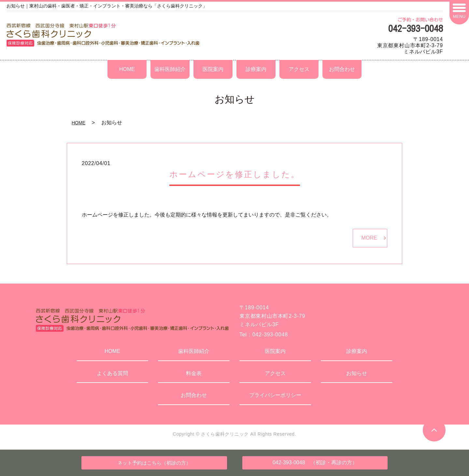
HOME (127, 69)
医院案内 (213, 69)
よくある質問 (112, 373)
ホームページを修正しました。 (235, 174)
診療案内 (256, 69)
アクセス (299, 69)
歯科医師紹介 (170, 69)
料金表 (194, 373)
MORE (369, 238)
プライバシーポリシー (275, 395)
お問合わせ (342, 69)
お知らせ (357, 373)
